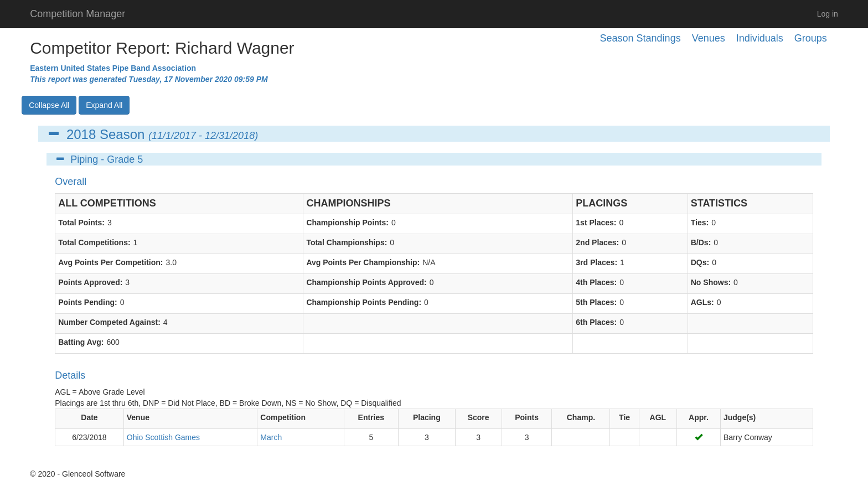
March (271, 437)
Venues (709, 38)
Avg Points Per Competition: (110, 262)
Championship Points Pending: (364, 302)
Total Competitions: (94, 242)
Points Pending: (88, 302)
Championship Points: (347, 223)
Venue (138, 417)
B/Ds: (701, 242)
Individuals (760, 38)
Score (479, 417)
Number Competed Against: (109, 322)
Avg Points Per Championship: (363, 262)
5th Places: (596, 302)
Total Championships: (347, 242)
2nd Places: (597, 242)
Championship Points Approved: (366, 282)
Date (89, 417)
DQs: (700, 262)
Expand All (104, 105)
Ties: (700, 223)
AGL (658, 417)
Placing (427, 417)
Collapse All (49, 105)
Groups (811, 38)
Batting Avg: (81, 342)
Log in (828, 14)
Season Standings (640, 38)
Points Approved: (90, 282)
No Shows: (711, 282)
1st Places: (596, 223)
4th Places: (596, 282)
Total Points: (81, 223)
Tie (624, 417)
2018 (81, 134)
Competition (283, 417)
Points (527, 417)
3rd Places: (596, 262)
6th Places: (596, 322)
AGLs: (702, 302)
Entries (371, 417)
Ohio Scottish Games (163, 437)
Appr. (699, 417)
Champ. (581, 417)
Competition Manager (77, 14)
